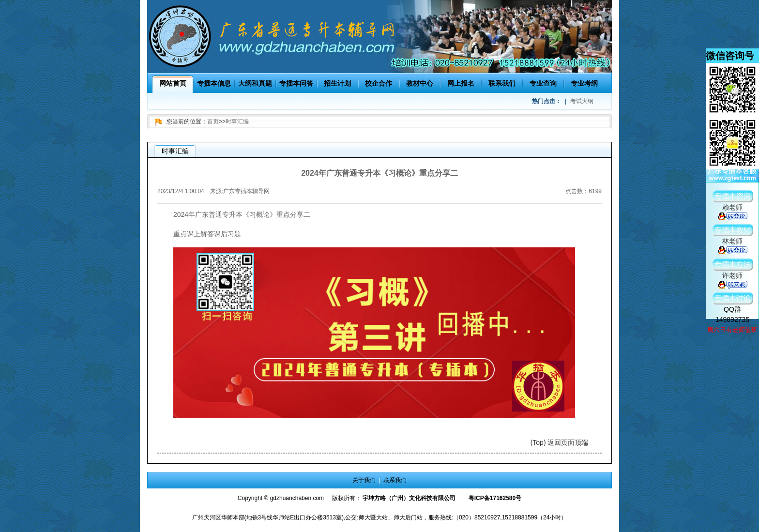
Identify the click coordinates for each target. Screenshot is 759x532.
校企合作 (379, 83)
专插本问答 (296, 83)
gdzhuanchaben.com (297, 498)
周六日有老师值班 (732, 330)
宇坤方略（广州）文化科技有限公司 (409, 498)
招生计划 (337, 83)
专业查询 (543, 83)
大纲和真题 (255, 83)
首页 (213, 122)
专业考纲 (584, 83)
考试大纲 (582, 101)
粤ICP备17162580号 (495, 498)
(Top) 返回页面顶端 (560, 442)
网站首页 (173, 83)
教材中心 (420, 83)
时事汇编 (237, 122)
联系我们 (502, 83)
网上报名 (461, 83)
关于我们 (364, 480)
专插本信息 (214, 83)
